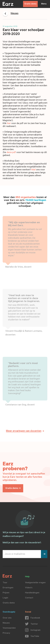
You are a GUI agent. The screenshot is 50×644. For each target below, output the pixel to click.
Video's (29, 588)
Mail (34, 170)
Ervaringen (8, 588)
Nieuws (6, 623)
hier (9, 124)
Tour (5, 583)
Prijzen (6, 593)
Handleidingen (32, 593)
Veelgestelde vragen (35, 583)
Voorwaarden (9, 628)
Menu (44, 4)
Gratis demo (30, 4)
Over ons (7, 618)
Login (5, 598)
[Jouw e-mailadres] (22, 554)
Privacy (6, 633)
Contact (29, 598)
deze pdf (11, 153)
